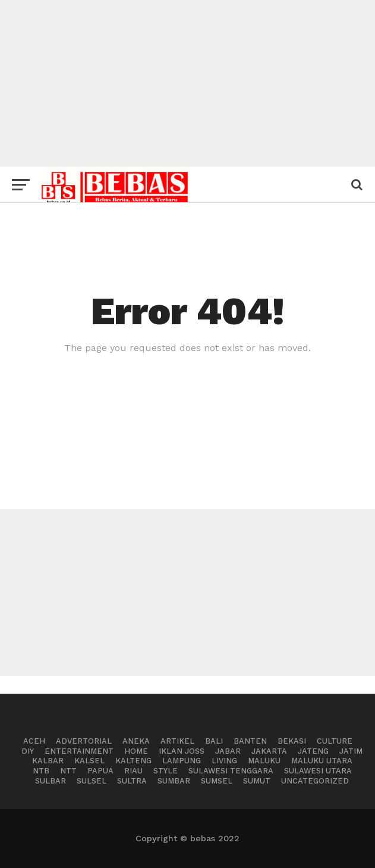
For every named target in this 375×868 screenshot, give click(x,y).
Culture (335, 741)
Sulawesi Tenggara (231, 771)
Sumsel (217, 781)
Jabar (228, 751)
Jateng (313, 751)
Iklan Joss (182, 751)
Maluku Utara (322, 761)
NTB (41, 771)
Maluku (264, 761)
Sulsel (92, 781)
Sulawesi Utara (318, 771)
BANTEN (250, 741)
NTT (68, 771)
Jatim (351, 751)
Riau (133, 771)
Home (136, 751)
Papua (100, 771)
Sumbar (174, 781)
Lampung (182, 761)
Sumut (257, 781)
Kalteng (133, 761)
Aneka (136, 741)
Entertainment (79, 751)
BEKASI (292, 741)
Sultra (132, 781)
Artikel (177, 741)
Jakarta (269, 751)
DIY (28, 751)
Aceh (34, 741)
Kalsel (89, 761)
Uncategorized (315, 781)
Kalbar (48, 761)
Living (224, 761)
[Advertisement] (187, 83)
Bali (214, 741)
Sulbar (51, 781)
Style (166, 771)
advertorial (84, 741)
